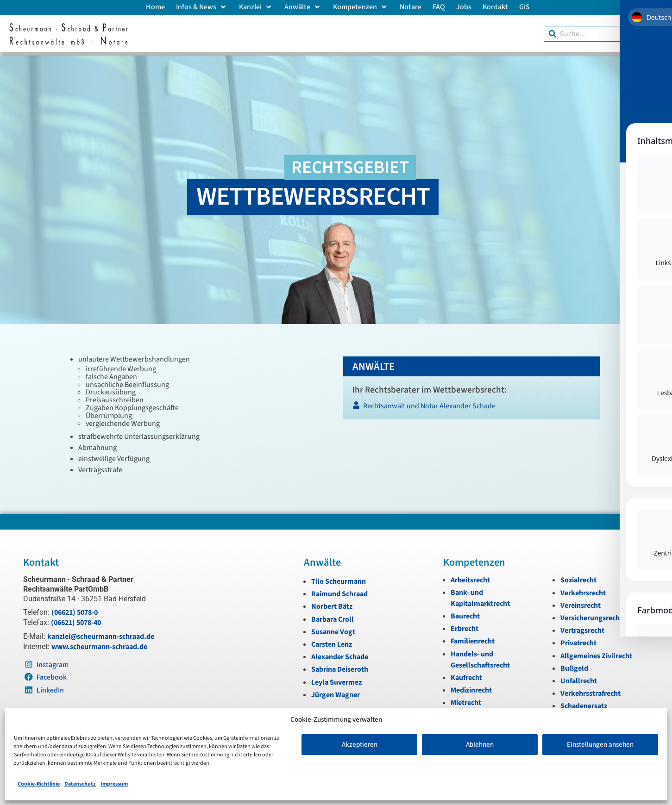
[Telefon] (662, 205)
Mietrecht (466, 699)
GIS (524, 7)
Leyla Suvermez (336, 679)
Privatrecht (578, 640)
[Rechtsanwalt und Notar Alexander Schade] (471, 405)
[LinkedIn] (662, 268)
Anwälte (303, 7)
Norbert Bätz (332, 603)
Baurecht (465, 613)
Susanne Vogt (333, 629)
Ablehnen (480, 745)
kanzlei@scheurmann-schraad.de (101, 633)
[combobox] (603, 34)
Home (155, 7)
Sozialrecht (578, 577)
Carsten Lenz (332, 641)
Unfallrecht (579, 678)
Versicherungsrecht (591, 615)
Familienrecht (473, 638)
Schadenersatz (584, 703)
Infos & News (202, 7)
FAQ (439, 7)
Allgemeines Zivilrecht (596, 653)
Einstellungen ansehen (600, 745)
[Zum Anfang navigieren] (662, 288)
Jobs (464, 7)
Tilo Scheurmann (339, 578)
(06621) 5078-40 (76, 619)
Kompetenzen (361, 7)
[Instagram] (662, 226)
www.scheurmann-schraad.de (99, 643)
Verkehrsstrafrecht (590, 690)
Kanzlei (256, 7)
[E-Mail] (662, 184)
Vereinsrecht (581, 602)
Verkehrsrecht (583, 590)
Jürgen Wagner (336, 692)
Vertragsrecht (582, 627)
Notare (411, 7)
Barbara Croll (333, 616)
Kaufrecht (466, 674)
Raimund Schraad (339, 591)
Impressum (114, 784)
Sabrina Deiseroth (340, 666)
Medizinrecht (471, 687)
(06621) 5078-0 (75, 609)
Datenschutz (80, 784)
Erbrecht (465, 625)
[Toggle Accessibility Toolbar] (648, 75)
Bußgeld (574, 665)
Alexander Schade (340, 654)
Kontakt (495, 7)
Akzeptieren (360, 745)
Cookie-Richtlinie (39, 784)
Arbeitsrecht (470, 577)
